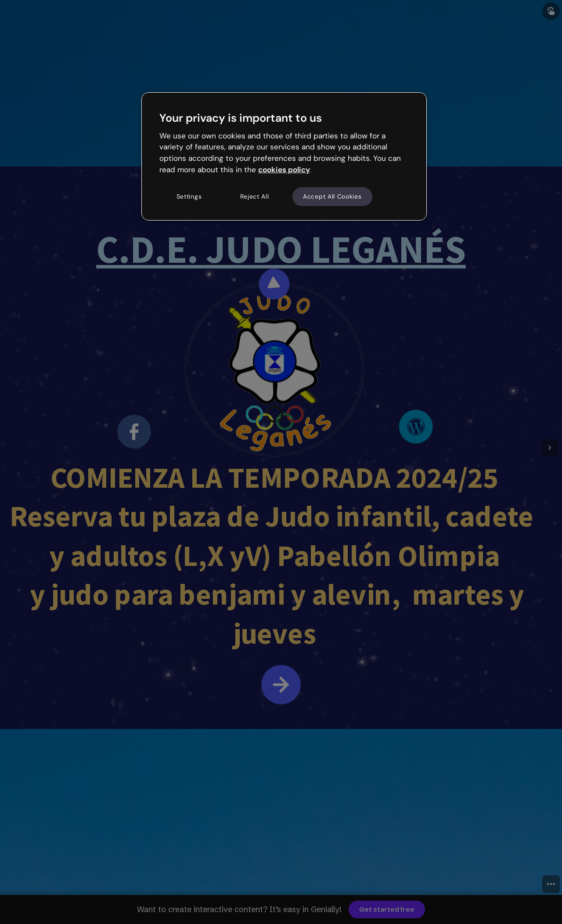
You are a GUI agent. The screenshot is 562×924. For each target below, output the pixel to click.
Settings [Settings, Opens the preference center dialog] (189, 196)
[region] (284, 156)
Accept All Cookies (332, 196)
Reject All (255, 196)
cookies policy (284, 170)
